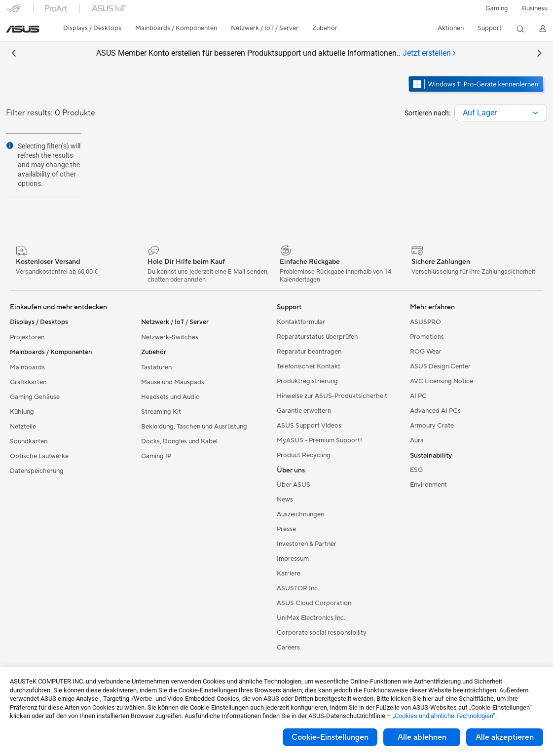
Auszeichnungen (300, 514)
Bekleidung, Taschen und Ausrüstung (194, 427)
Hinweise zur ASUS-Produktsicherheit (332, 396)
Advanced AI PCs (435, 411)
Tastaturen (156, 367)
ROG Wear (426, 352)
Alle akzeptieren (505, 737)
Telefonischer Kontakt (309, 366)
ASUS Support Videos (309, 426)
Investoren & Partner (307, 544)
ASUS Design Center (440, 366)
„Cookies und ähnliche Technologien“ (444, 716)
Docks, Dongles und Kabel (179, 441)
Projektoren (27, 337)
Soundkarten (29, 441)
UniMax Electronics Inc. (311, 618)
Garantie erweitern (304, 411)
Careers (288, 648)
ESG (416, 470)
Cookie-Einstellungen (330, 737)
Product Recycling (304, 455)
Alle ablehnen (422, 737)
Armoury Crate (432, 426)
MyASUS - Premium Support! (319, 440)
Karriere (289, 574)
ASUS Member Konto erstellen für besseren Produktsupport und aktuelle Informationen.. (276, 54)
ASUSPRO (425, 322)
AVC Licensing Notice (442, 381)
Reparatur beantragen (309, 352)
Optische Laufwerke (39, 456)
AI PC (418, 396)
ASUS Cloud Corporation (314, 603)
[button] (497, 8)
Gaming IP (156, 456)
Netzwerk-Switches (170, 337)
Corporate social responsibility (322, 633)
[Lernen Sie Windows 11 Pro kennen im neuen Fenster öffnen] (477, 93)
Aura (417, 440)
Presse (286, 529)
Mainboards (27, 367)
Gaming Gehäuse (35, 397)
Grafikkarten (28, 382)
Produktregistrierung (307, 381)
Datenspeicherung (37, 471)
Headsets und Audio (170, 397)
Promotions (427, 337)
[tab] (430, 54)
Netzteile (23, 427)
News (285, 500)
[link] (23, 29)
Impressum (293, 559)
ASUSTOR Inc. (298, 588)
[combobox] (501, 113)
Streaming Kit (161, 412)
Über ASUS (294, 485)
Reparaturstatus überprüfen (317, 337)
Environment (428, 485)
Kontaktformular (301, 322)
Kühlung (22, 412)
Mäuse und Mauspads (173, 382)
